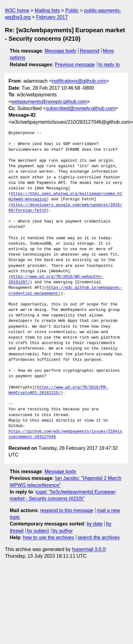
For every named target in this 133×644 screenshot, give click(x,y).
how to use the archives (49, 537)
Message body (60, 51)
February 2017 (52, 17)
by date (94, 524)
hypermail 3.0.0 (89, 549)
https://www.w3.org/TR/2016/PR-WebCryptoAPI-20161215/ (58, 390)
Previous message (75, 65)
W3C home (17, 10)
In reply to (109, 65)
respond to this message (66, 510)
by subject (38, 531)
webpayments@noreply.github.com (49, 102)
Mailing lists (47, 10)
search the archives (99, 537)
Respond (90, 51)
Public (72, 10)
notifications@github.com (79, 81)
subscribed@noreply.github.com (80, 108)
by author (63, 531)
